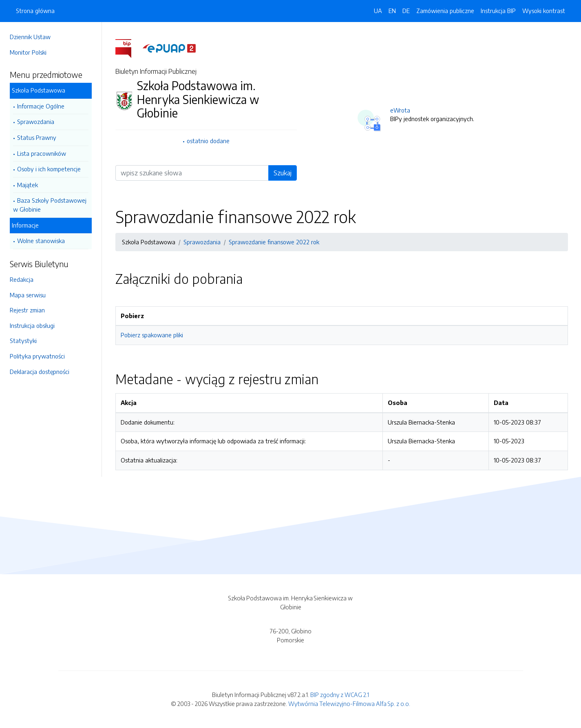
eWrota (400, 110)
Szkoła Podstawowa (39, 90)
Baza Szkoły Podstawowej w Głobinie (50, 205)
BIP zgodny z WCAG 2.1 (340, 695)
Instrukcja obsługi (32, 325)
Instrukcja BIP (498, 11)
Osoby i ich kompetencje (49, 169)
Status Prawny (37, 137)
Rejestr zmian (27, 310)
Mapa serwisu (28, 295)
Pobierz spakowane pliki (152, 335)
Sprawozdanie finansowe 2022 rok (274, 242)
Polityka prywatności (37, 356)
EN (392, 11)
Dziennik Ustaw (30, 37)
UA (378, 11)
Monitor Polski (28, 52)
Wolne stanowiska (41, 241)
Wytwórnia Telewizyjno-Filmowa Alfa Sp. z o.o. (349, 704)
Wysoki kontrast (544, 11)
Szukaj (283, 173)
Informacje (25, 225)
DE (406, 11)
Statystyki (23, 341)
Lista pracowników (42, 153)
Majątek (28, 185)
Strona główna (35, 11)
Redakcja (22, 279)
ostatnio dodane (208, 141)
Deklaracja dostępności (40, 372)
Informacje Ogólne (41, 106)
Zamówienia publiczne (445, 11)
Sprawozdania (36, 122)
